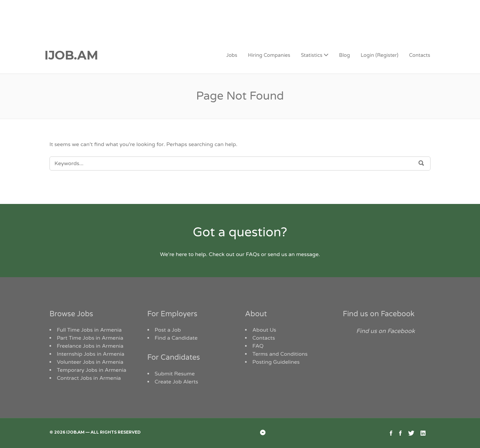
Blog (344, 55)
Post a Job (168, 330)
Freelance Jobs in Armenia (90, 346)
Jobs (232, 55)
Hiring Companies (269, 55)
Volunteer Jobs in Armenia (90, 362)
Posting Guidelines (276, 362)
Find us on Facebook (379, 314)
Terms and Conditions (280, 354)
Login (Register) (380, 55)
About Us (264, 330)
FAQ (258, 346)
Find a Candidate (176, 338)
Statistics (312, 55)
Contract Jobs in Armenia (89, 378)
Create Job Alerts (176, 382)
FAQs (253, 254)
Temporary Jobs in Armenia (92, 370)
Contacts (420, 55)
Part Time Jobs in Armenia (90, 338)
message (307, 254)
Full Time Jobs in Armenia (89, 330)
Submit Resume (175, 374)
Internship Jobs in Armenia (91, 354)
